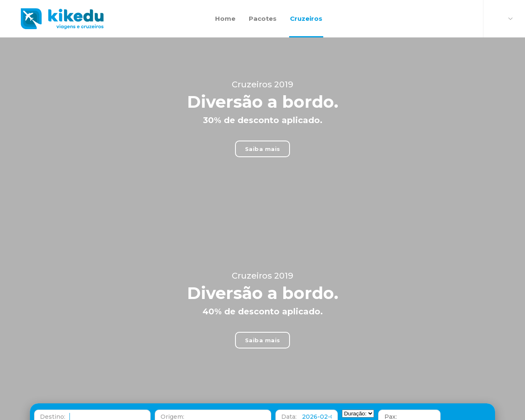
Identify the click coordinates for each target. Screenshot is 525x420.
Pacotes (263, 9)
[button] (92, 410)
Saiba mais (263, 139)
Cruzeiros (306, 9)
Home (225, 9)
